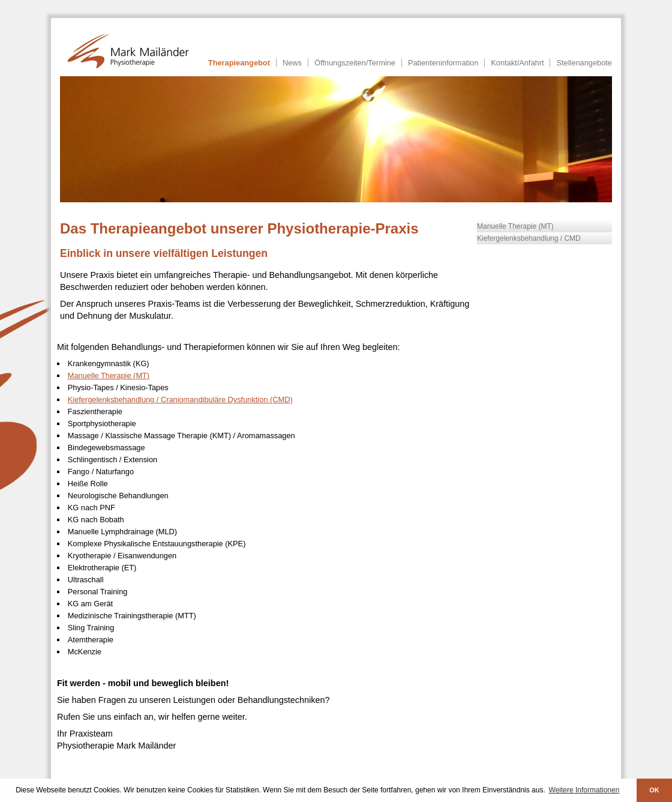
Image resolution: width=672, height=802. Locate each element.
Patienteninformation (443, 63)
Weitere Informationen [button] (584, 790)
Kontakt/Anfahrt (517, 63)
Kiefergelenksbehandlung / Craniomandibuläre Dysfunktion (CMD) (180, 399)
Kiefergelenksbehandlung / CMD (529, 238)
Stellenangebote (584, 63)
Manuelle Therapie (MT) (515, 226)
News (292, 63)
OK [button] (654, 790)
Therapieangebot (239, 63)
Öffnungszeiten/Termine (355, 63)
